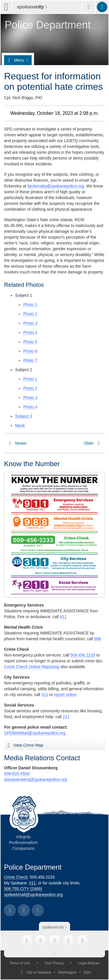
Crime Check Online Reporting (32, 667)
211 (66, 717)
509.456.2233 (83, 655)
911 (63, 617)
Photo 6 (30, 351)
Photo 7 (30, 360)
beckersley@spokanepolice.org (56, 186)
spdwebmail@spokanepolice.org (33, 895)
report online (65, 695)
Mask (20, 425)
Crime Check (16, 877)
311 (45, 695)
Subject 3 (24, 416)
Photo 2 (30, 314)
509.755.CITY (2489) (23, 889)
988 (98, 639)
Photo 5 (30, 342)
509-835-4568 (17, 774)
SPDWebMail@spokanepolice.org (35, 733)
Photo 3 (30, 323)
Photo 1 (30, 305)
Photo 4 (30, 332)
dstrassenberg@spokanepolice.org (36, 779)
